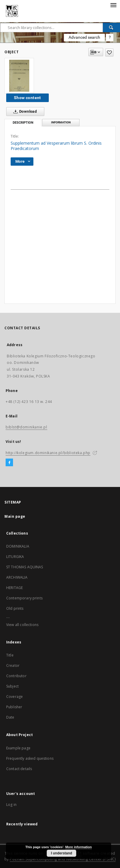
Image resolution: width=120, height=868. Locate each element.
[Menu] (113, 5)
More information (79, 847)
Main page (15, 516)
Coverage (14, 697)
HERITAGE (14, 588)
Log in (11, 805)
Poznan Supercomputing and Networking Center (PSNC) (63, 859)
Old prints (15, 608)
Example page (18, 748)
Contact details (19, 769)
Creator (13, 665)
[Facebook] (9, 463)
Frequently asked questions (30, 758)
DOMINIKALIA (18, 546)
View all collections (22, 625)
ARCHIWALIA (17, 577)
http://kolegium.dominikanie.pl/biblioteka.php (48, 453)
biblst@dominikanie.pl (26, 427)
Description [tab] (23, 123)
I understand (61, 853)
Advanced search (84, 37)
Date (10, 717)
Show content (27, 98)
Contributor (16, 676)
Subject (12, 686)
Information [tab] (61, 122)
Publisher (14, 707)
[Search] (111, 28)
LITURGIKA (15, 557)
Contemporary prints (24, 598)
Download (24, 112)
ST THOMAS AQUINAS (25, 567)
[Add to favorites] (109, 53)
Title (10, 655)
